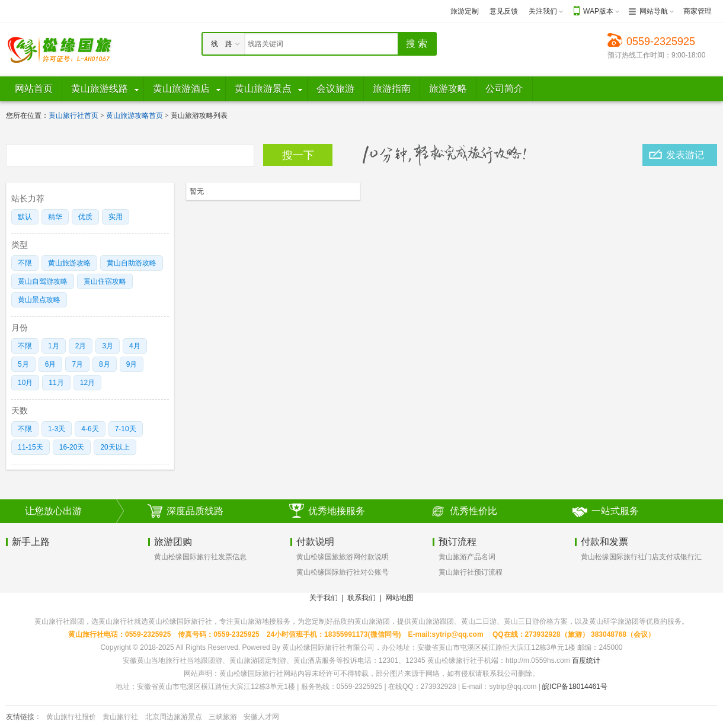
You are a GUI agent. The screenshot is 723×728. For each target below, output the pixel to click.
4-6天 (90, 429)
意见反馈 (504, 11)
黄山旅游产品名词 (467, 557)
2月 (81, 346)
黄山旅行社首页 (73, 116)
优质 (85, 217)
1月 (54, 346)
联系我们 (361, 598)
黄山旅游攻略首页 (135, 116)
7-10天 (126, 429)
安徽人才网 (261, 717)
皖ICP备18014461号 (575, 687)
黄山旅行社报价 (71, 717)
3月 (108, 346)
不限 (25, 263)
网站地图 (399, 598)
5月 (23, 364)
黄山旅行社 (120, 717)
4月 (135, 346)
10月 (25, 383)
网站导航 (654, 11)
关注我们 (543, 11)
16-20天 (72, 447)
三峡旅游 (223, 717)
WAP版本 (598, 11)
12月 (87, 383)
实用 (116, 217)
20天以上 (115, 447)
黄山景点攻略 (39, 300)
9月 (132, 364)
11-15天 (31, 447)
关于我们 (324, 598)
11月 (56, 383)
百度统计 (586, 660)
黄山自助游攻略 (132, 263)
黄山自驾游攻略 (43, 281)
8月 (105, 364)
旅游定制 (465, 11)
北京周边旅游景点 (174, 717)
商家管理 (698, 11)
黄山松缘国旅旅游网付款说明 (343, 557)
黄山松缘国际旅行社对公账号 (343, 572)
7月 (77, 364)
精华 (55, 217)
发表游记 (685, 155)
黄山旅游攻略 (69, 263)
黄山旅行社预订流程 (471, 572)
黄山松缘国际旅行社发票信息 (200, 557)
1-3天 (57, 429)
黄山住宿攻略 (105, 281)
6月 (51, 364)
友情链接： (24, 717)
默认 (25, 217)
